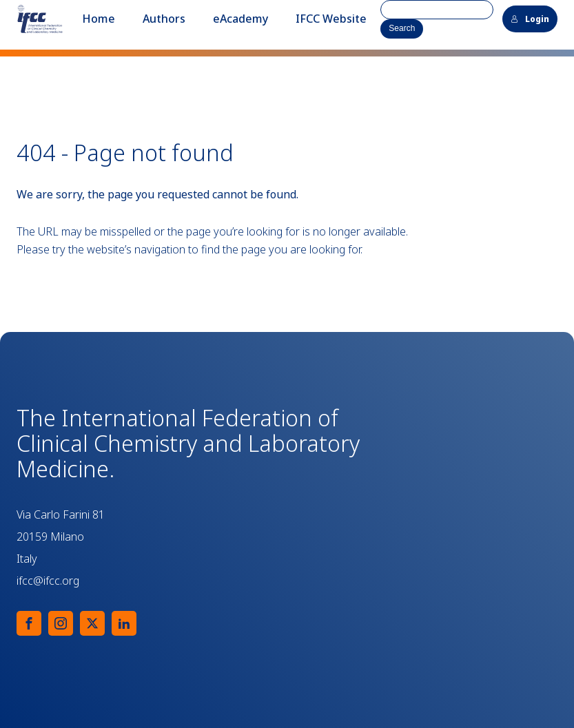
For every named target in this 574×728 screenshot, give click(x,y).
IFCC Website (331, 19)
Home (99, 19)
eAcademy (240, 19)
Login (530, 19)
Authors (164, 19)
